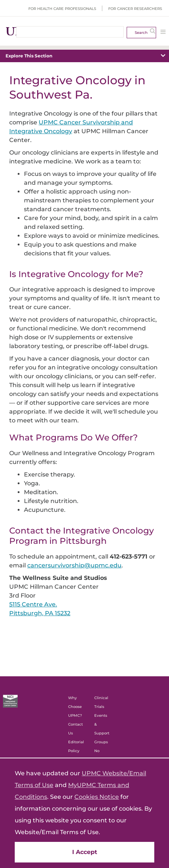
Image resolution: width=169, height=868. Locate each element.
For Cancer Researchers (135, 9)
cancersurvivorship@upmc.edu (74, 565)
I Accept (85, 852)
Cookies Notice (97, 797)
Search (141, 33)
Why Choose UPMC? (75, 707)
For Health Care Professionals (62, 9)
